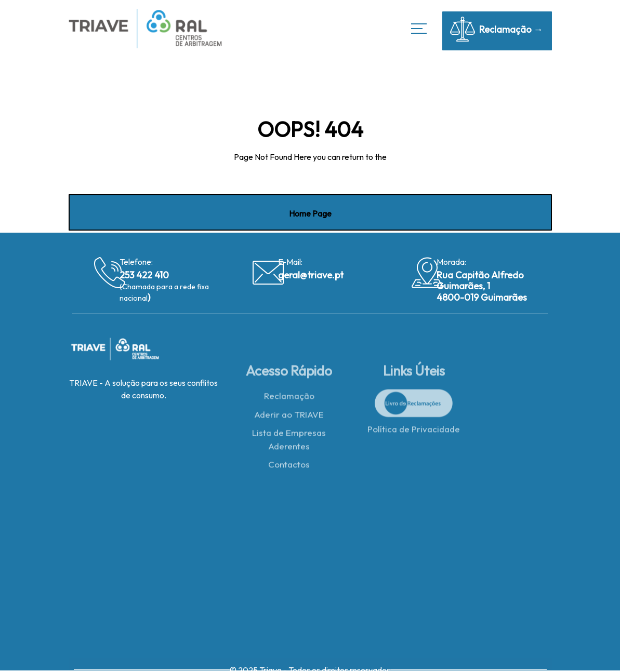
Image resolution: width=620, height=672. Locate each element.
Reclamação (289, 398)
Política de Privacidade (414, 431)
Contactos (289, 467)
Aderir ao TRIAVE (289, 417)
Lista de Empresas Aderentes (289, 442)
